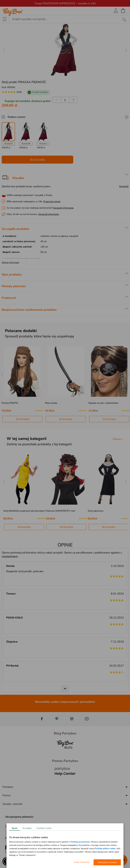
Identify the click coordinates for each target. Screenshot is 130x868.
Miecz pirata (51, 403)
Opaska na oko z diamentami (103, 403)
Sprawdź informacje (63, 208)
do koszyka (37, 160)
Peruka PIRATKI (10, 403)
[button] (7, 861)
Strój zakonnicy (96, 511)
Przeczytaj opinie (52, 202)
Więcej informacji (10, 262)
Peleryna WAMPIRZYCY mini (60, 511)
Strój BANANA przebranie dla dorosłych (24, 511)
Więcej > (118, 439)
